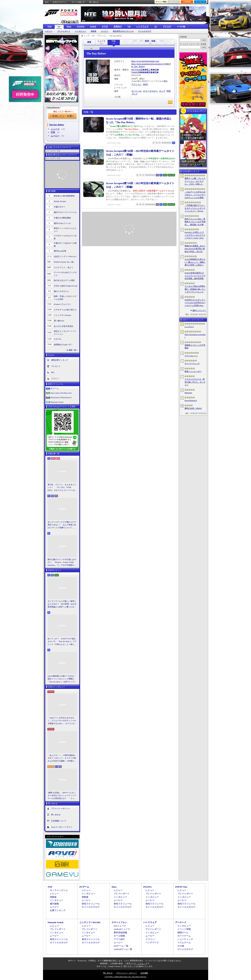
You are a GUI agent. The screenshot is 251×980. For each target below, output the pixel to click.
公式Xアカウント (60, 2)
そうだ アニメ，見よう (64, 267)
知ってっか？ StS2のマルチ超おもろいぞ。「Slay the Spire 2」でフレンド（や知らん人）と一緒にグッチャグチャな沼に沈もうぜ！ (62, 642)
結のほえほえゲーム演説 (64, 280)
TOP (50, 26)
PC (59, 27)
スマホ (105, 26)
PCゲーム (55, 388)
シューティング (185, 939)
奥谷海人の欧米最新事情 (64, 196)
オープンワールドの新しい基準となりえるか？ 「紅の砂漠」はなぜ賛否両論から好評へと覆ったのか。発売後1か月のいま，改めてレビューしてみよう (62, 604)
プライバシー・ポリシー (127, 973)
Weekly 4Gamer (60, 201)
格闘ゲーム (183, 933)
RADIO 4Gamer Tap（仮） (65, 262)
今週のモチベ (60, 207)
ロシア (162, 91)
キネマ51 (58, 339)
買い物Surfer (59, 321)
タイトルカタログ (91, 907)
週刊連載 (54, 904)
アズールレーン (191, 356)
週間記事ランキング (60, 360)
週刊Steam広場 (60, 251)
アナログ (167, 26)
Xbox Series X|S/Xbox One (61, 393)
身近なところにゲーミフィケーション (65, 333)
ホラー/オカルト (150, 91)
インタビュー (81, 31)
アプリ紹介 (119, 939)
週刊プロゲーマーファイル (65, 212)
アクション (137, 84)
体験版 (94, 31)
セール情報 (119, 936)
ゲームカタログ (145, 31)
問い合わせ (94, 2)
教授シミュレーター (193, 371)
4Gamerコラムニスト (63, 304)
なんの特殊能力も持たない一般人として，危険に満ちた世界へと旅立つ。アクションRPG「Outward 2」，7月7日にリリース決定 (195, 262)
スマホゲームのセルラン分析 (65, 237)
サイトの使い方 (78, 2)
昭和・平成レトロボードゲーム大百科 (65, 298)
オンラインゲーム (59, 890)
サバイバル (137, 91)
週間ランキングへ (199, 310)
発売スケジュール (91, 904)
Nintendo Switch (57, 402)
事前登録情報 (120, 933)
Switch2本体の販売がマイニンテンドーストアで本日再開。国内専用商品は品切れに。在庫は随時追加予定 (195, 276)
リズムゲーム (184, 942)
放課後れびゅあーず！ (63, 345)
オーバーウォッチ (192, 363)
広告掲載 (144, 973)
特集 (53, 132)
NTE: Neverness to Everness (195, 336)
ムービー (105, 31)
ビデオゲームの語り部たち (65, 310)
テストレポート (153, 929)
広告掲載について (59, 821)
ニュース (55, 129)
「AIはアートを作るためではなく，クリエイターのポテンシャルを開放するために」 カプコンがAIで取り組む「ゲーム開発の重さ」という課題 (62, 721)
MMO (146, 84)
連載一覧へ (73, 350)
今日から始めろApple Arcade (66, 286)
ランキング (200, 2)
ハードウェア (142, 26)
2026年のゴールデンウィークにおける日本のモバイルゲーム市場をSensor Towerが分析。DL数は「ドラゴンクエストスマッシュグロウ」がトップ (195, 303)
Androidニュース (122, 929)
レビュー (49, 31)
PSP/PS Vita (181, 887)
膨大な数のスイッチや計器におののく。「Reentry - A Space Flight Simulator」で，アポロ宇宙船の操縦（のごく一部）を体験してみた (62, 562)
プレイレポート (64, 31)
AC (156, 26)
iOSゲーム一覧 (121, 946)
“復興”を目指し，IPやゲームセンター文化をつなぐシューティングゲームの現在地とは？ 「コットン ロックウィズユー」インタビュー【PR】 (62, 796)
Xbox (69, 26)
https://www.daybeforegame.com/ (145, 61)
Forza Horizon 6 (191, 400)
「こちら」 (141, 964)
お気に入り (174, 2)
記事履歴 (187, 2)
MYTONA (136, 70)
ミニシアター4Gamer (63, 315)
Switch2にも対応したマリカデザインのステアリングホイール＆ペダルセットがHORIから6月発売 (195, 235)
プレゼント (56, 366)
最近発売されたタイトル (123, 31)
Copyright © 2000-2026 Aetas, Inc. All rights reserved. (125, 977)
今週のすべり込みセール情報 (65, 244)
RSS (47, 2)
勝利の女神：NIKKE (193, 408)
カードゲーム (184, 936)
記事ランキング (58, 910)
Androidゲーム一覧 (123, 949)
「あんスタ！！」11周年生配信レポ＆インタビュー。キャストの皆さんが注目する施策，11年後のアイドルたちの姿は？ (62, 758)
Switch (93, 26)
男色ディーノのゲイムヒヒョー (65, 230)
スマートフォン (119, 922)
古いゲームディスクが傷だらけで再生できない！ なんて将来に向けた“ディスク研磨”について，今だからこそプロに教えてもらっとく (62, 525)
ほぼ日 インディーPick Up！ (66, 256)
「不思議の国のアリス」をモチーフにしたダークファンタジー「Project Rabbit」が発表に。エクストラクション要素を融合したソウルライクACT (195, 208)
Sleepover (188, 393)
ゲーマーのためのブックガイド (65, 274)
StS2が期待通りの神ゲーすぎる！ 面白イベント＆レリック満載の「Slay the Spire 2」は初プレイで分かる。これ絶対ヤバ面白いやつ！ (62, 679)
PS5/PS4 (81, 26)
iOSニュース (120, 926)
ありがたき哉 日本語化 (64, 326)
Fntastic (135, 72)
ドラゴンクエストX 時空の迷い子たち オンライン (195, 382)
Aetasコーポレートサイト (62, 827)
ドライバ (55, 379)
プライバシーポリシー (61, 808)
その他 (181, 946)
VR (129, 26)
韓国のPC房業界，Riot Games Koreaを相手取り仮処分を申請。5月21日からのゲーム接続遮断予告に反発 (195, 249)
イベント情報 (184, 929)
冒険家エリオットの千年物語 (195, 347)
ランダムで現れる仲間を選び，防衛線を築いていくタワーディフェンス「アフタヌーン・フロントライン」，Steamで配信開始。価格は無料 (195, 289)
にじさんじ (189, 326)
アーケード (181, 922)
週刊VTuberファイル (62, 223)
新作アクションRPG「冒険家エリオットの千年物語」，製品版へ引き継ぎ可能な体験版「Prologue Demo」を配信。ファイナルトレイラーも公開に (195, 222)
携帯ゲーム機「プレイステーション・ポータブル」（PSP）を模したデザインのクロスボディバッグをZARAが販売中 (195, 181)
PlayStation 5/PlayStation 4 (61, 397)
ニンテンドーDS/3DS (90, 922)
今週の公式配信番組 (62, 218)
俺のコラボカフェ (61, 291)
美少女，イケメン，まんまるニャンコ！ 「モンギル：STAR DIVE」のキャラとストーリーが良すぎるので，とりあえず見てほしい (62, 488)
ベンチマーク (152, 942)
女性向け (118, 26)
